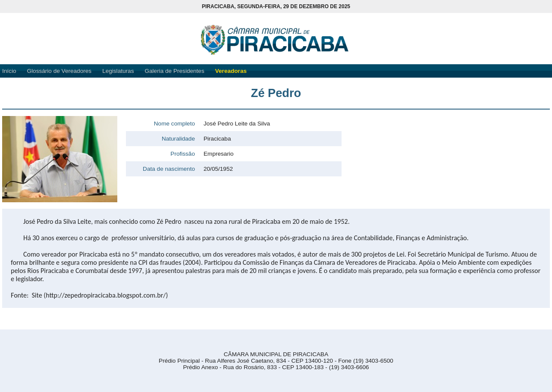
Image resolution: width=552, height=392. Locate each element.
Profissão (183, 154)
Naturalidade (178, 139)
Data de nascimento (169, 169)
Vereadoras (231, 71)
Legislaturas (118, 71)
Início (9, 71)
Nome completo (174, 124)
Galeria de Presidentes (174, 71)
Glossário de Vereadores (60, 71)
